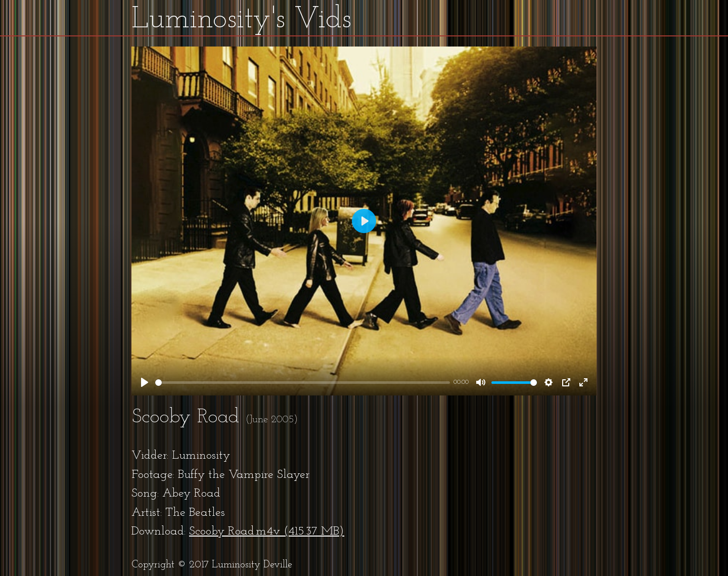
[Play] (145, 382)
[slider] (303, 383)
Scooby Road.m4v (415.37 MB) (267, 531)
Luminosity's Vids (241, 20)
